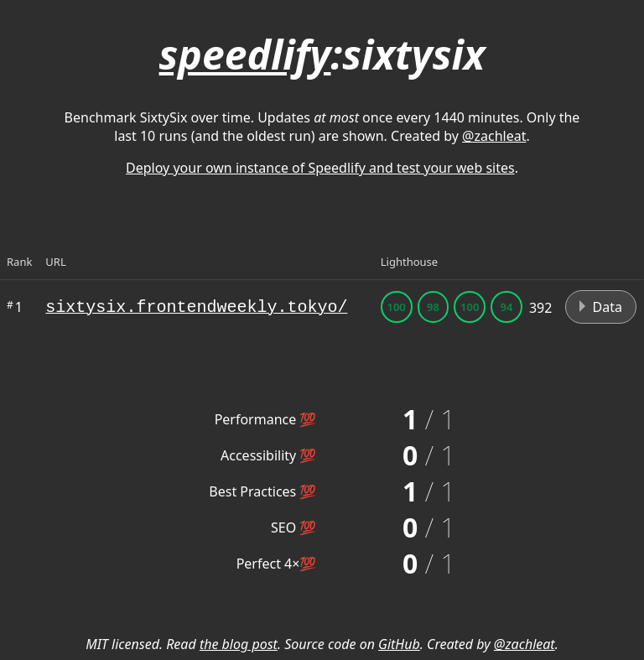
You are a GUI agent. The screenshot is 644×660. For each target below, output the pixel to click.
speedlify (245, 54)
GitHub (399, 644)
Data (601, 307)
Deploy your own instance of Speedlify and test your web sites (320, 168)
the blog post (239, 644)
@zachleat (494, 136)
